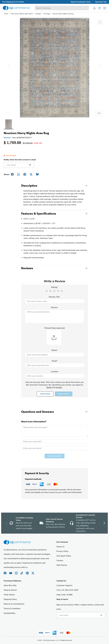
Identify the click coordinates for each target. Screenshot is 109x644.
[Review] (55, 316)
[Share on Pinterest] (25, 174)
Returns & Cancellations (14, 604)
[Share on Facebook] (12, 174)
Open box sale (101, 2)
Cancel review (45, 394)
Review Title (54, 297)
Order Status (9, 595)
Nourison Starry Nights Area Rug (63, 14)
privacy (59, 387)
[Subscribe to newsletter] (101, 615)
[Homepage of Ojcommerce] (16, 8)
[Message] (55, 431)
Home (6, 14)
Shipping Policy (10, 599)
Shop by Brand (10, 590)
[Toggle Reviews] (55, 268)
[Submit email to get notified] (30, 165)
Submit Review (64, 394)
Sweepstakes (10, 613)
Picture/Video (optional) (55, 328)
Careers (60, 560)
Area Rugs (47, 14)
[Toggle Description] (55, 186)
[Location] (55, 376)
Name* (55, 350)
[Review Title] (55, 301)
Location (55, 371)
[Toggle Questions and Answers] (55, 412)
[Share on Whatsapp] (19, 174)
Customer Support (64, 585)
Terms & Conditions (12, 608)
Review (54, 307)
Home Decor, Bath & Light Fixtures (22, 14)
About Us (60, 547)
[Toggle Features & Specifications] (55, 214)
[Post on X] (31, 174)
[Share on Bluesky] (37, 174)
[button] (47, 291)
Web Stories (62, 565)
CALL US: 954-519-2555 (67, 590)
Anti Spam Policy (64, 556)
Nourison (7, 138)
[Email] (55, 365)
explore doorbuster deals (81, 2)
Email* (55, 361)
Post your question (55, 456)
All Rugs (38, 14)
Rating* (54, 287)
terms (49, 387)
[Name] (55, 355)
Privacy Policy (62, 551)
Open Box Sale (10, 585)
